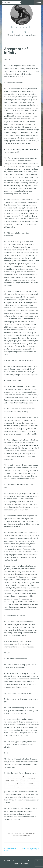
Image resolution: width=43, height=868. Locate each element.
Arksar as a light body (30, 849)
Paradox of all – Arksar (10, 849)
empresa (26, 863)
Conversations (30, 833)
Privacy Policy (26, 861)
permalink (26, 836)
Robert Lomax (14, 861)
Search (38, 2)
